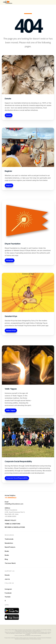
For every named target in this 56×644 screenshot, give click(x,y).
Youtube (8, 597)
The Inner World (10, 563)
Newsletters (9, 543)
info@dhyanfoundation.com (14, 504)
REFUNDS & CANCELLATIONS (15, 527)
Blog (6, 559)
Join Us (7, 579)
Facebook (8, 593)
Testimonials (9, 539)
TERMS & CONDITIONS (12, 524)
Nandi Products (10, 547)
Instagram (8, 589)
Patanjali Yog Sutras (24, 326)
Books (7, 551)
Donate (7, 575)
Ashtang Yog (41, 323)
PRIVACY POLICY (11, 520)
